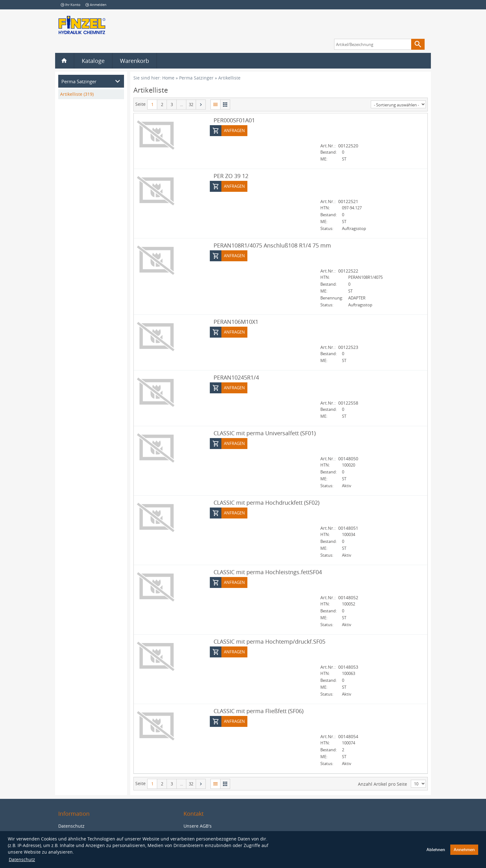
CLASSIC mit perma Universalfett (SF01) (265, 433)
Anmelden (96, 5)
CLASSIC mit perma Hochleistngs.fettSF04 (268, 572)
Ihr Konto (71, 5)
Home (168, 78)
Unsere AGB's (198, 826)
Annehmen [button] (464, 850)
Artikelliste (229, 78)
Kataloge (93, 61)
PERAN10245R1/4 (236, 377)
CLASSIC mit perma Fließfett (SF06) (259, 711)
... (181, 105)
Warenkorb (134, 61)
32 (191, 105)
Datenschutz (22, 859)
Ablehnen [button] (436, 850)
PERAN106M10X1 (236, 321)
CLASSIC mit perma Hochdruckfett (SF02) (266, 502)
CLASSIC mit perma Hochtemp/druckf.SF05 (269, 641)
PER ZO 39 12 (231, 176)
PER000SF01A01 (234, 120)
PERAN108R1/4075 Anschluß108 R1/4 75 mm (272, 245)
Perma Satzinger (196, 78)
